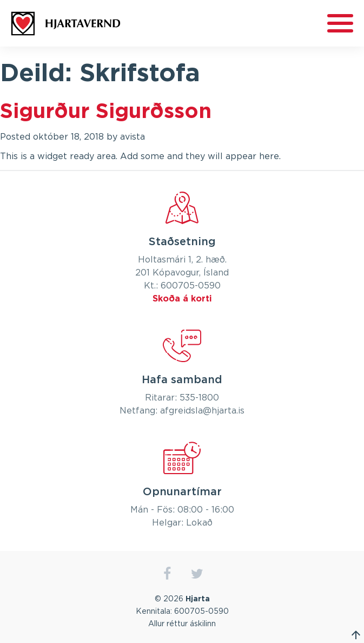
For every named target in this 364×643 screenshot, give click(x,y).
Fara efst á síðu (356, 635)
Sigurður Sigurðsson (106, 112)
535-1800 (199, 398)
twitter (197, 574)
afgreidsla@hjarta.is (202, 411)
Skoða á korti (182, 299)
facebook (167, 574)
